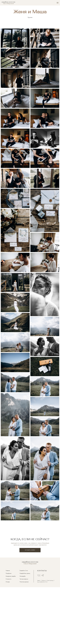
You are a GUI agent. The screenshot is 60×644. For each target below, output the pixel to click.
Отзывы (8, 582)
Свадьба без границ (25, 573)
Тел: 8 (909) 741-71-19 (42, 582)
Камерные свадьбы (11, 576)
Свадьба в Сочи (24, 571)
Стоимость (8, 579)
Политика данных (24, 582)
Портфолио (9, 573)
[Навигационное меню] (58, 3)
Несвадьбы (23, 576)
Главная (8, 571)
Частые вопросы (24, 579)
